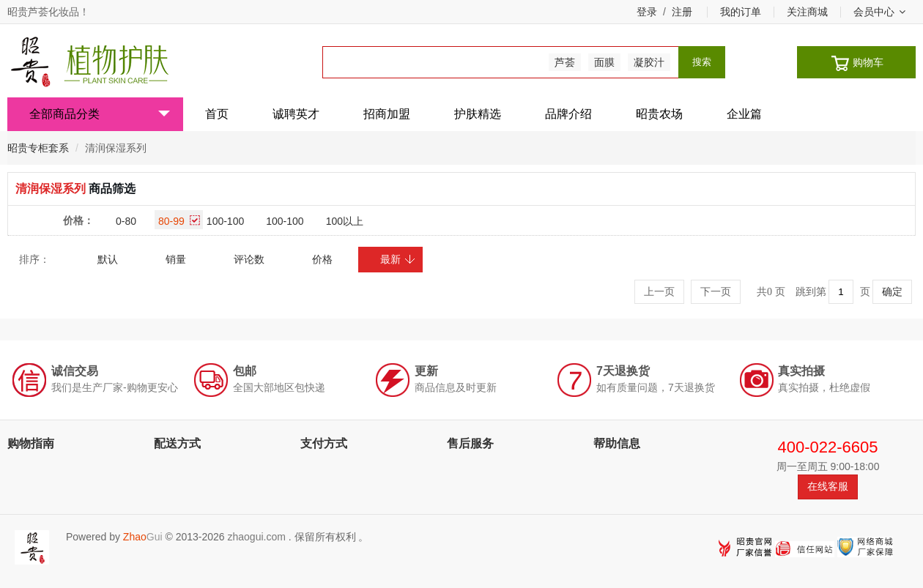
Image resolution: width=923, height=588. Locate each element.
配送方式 (177, 443)
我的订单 (741, 12)
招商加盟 (387, 114)
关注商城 (807, 12)
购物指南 (31, 443)
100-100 (225, 221)
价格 (322, 259)
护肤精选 (478, 114)
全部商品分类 (100, 114)
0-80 (126, 221)
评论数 (249, 259)
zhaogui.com (256, 537)
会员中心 (879, 12)
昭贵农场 (659, 114)
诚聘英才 (296, 114)
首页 (217, 114)
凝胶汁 (649, 62)
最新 (398, 259)
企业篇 (744, 114)
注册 (682, 12)
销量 (176, 259)
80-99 (179, 221)
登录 (647, 12)
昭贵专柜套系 (38, 148)
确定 (892, 292)
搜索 (702, 62)
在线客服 (828, 486)
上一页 (659, 292)
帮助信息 (617, 443)
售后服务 (470, 443)
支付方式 (324, 443)
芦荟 (565, 62)
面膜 (604, 62)
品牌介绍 (568, 114)
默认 (108, 259)
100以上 (345, 221)
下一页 (716, 292)
